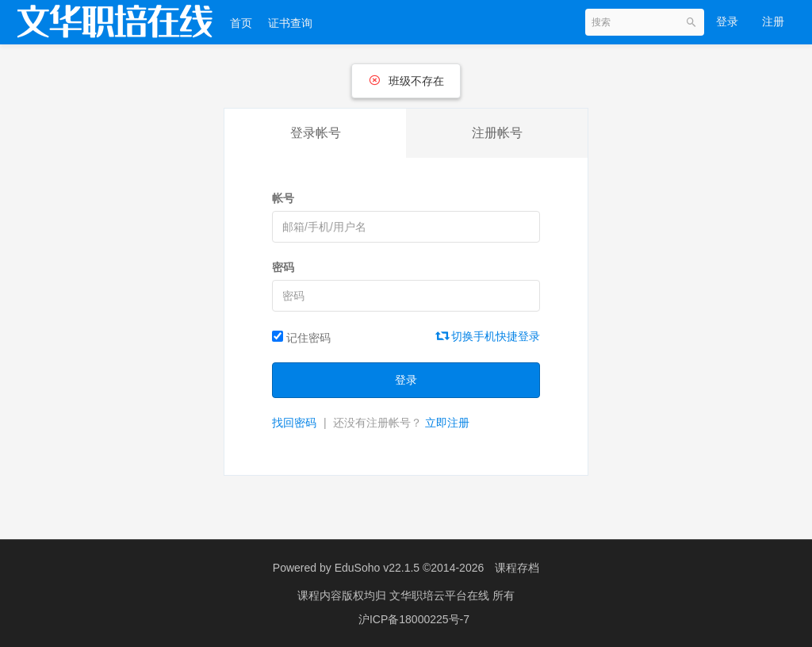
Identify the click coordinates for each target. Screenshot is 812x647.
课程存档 (517, 568)
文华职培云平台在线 (441, 595)
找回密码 (294, 423)
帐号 (283, 198)
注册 (773, 21)
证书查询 (290, 23)
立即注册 (447, 423)
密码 (283, 267)
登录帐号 (316, 133)
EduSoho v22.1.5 (377, 568)
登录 (727, 21)
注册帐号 (497, 133)
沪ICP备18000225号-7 (414, 619)
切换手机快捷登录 (488, 336)
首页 (241, 23)
